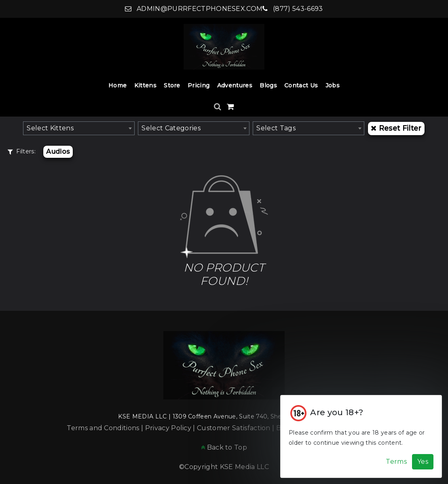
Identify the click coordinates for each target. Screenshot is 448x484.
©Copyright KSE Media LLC (224, 467)
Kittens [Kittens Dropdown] (145, 85)
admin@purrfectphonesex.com (194, 9)
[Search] (219, 107)
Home (117, 85)
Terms (396, 462)
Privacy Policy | (171, 428)
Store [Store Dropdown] (172, 85)
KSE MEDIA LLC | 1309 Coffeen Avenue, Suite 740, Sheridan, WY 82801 (224, 416)
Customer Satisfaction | (237, 428)
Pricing (199, 85)
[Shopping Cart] (230, 107)
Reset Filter (396, 128)
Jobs (333, 85)
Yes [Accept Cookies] (423, 462)
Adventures (235, 85)
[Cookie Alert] (361, 436)
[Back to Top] (224, 447)
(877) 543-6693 (293, 9)
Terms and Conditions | (106, 428)
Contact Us (301, 85)
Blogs (268, 85)
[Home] (224, 47)
